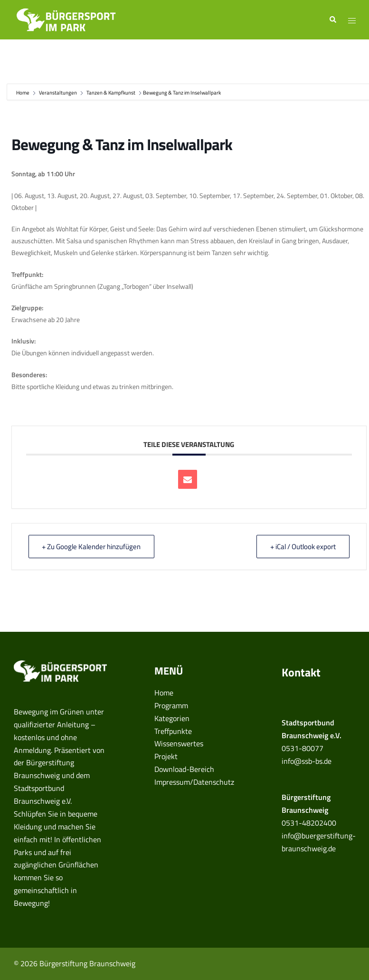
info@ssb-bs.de (307, 761)
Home (23, 93)
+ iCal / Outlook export (303, 547)
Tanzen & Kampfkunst (111, 93)
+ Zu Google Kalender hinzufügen (92, 547)
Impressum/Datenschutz (194, 782)
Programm (171, 705)
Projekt (166, 756)
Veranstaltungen (58, 93)
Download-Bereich (184, 769)
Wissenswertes (179, 743)
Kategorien (172, 718)
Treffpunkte (173, 731)
